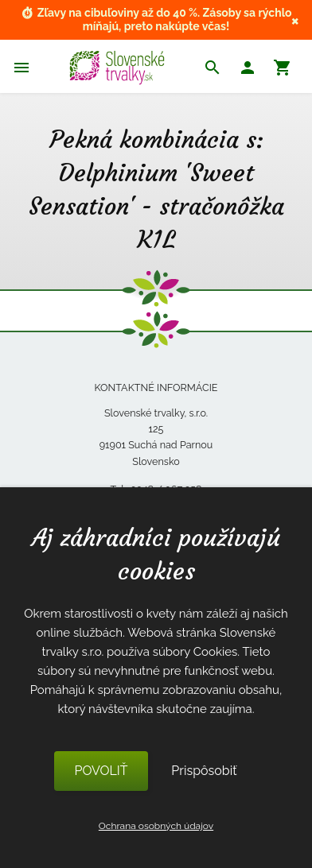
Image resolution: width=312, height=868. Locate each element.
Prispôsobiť (204, 771)
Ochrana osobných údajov (156, 826)
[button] (248, 70)
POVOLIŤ (101, 771)
